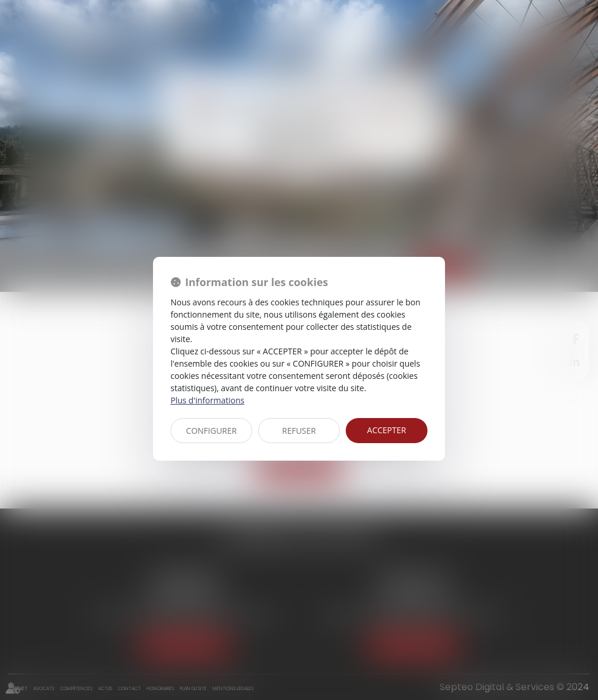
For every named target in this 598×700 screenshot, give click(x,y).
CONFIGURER (212, 431)
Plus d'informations (207, 400)
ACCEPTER (387, 430)
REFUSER (299, 431)
